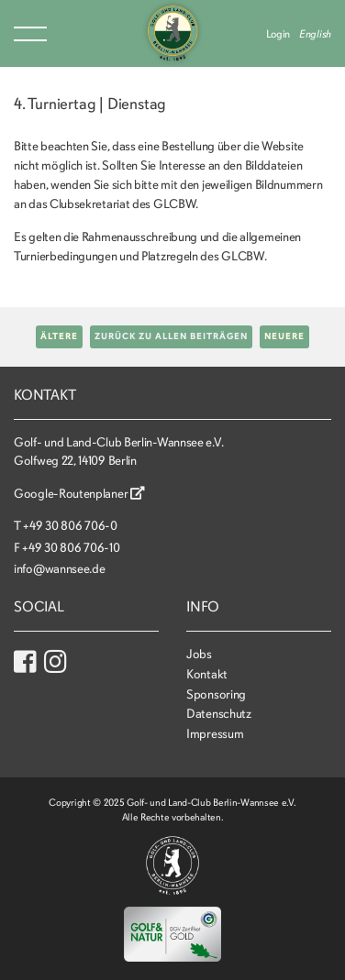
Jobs (199, 654)
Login (278, 34)
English (315, 34)
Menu (30, 34)
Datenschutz (219, 714)
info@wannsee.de (60, 569)
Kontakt (207, 674)
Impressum (215, 734)
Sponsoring (216, 694)
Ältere (59, 336)
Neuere (284, 336)
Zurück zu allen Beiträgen (171, 336)
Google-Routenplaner (79, 494)
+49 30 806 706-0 (70, 526)
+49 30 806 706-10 (71, 548)
